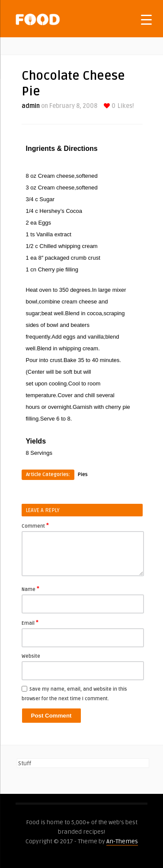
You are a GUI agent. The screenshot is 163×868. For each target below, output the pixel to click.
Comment (35, 525)
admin (31, 106)
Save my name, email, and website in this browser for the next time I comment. (74, 694)
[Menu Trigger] (146, 19)
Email (30, 623)
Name (30, 589)
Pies (83, 475)
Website (31, 656)
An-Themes (122, 841)
